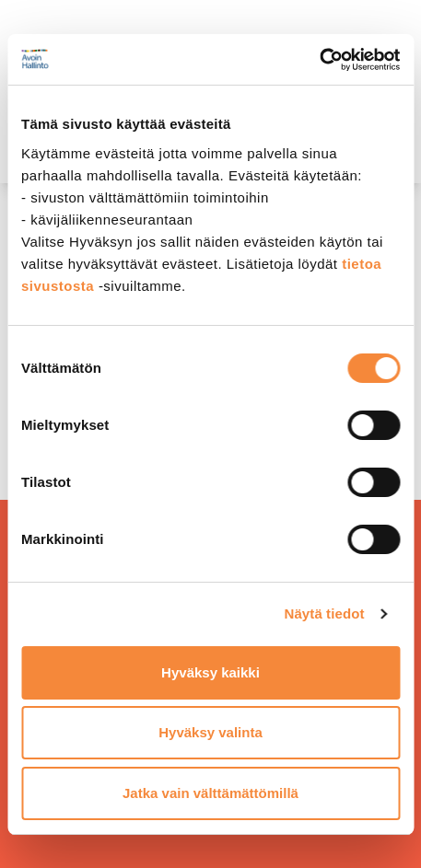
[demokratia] (210, 21)
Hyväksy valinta (210, 732)
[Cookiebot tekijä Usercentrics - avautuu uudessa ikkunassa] (319, 60)
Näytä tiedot (325, 613)
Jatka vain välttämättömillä (210, 793)
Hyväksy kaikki (210, 672)
